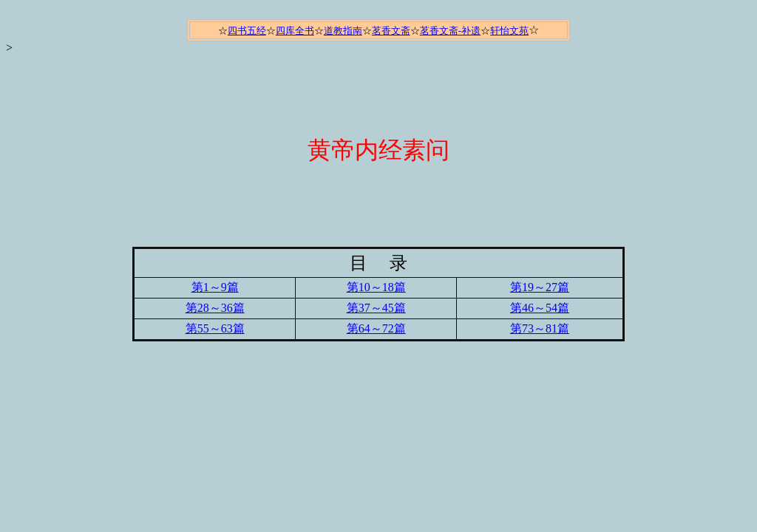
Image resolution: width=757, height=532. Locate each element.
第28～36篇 (215, 308)
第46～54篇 (540, 308)
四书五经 (247, 31)
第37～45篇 (376, 308)
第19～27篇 (540, 287)
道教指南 (343, 31)
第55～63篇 (215, 328)
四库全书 (295, 31)
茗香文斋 (391, 31)
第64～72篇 (376, 328)
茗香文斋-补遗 (450, 31)
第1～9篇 (215, 287)
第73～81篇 (540, 328)
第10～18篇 (376, 287)
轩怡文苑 (509, 31)
